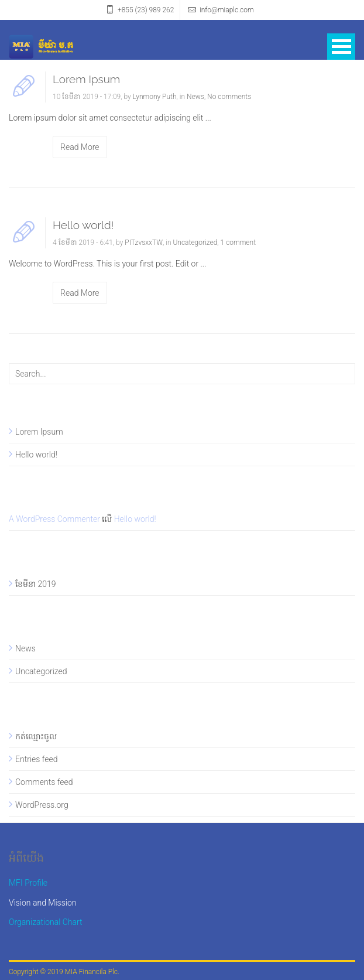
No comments (229, 97)
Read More (80, 147)
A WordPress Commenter (54, 519)
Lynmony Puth (155, 97)
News (195, 97)
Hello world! (83, 225)
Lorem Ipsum (86, 79)
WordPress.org (42, 805)
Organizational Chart (46, 922)
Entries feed (37, 759)
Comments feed (44, 782)
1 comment (238, 243)
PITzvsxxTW (144, 243)
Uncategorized (195, 243)
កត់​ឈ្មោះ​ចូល (36, 736)
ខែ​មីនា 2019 (35, 584)
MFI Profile (28, 883)
